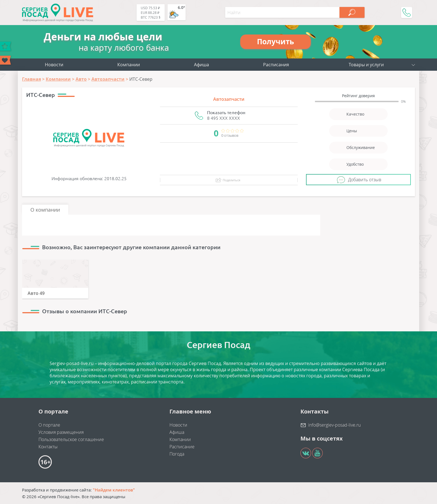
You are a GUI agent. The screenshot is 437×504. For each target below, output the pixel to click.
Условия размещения (61, 432)
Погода (177, 454)
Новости (54, 65)
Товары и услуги (366, 65)
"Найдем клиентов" (114, 490)
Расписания (276, 65)
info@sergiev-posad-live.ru (334, 425)
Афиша (201, 65)
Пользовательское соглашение (71, 439)
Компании (129, 65)
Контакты (48, 447)
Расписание (182, 447)
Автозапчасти (229, 99)
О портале (49, 425)
